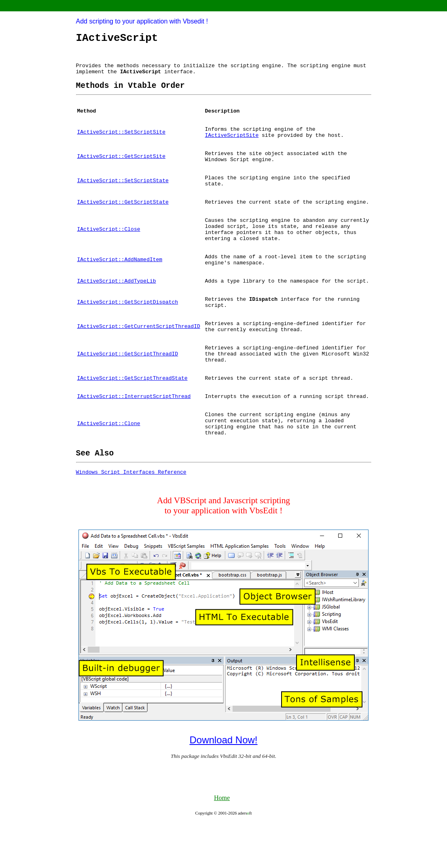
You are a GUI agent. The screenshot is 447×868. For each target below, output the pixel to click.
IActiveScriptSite (232, 147)
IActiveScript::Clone (109, 464)
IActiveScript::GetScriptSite (121, 170)
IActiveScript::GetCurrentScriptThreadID (139, 357)
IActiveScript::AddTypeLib (117, 307)
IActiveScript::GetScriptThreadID (128, 387)
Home (222, 843)
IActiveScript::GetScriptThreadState (132, 414)
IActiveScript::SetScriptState (123, 196)
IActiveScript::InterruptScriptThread (134, 433)
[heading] (130, 93)
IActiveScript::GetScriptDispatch (128, 330)
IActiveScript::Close (109, 250)
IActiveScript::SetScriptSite (121, 143)
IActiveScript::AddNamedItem (120, 284)
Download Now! (223, 785)
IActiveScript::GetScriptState (123, 219)
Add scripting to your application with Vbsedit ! (142, 21)
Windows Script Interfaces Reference (131, 517)
